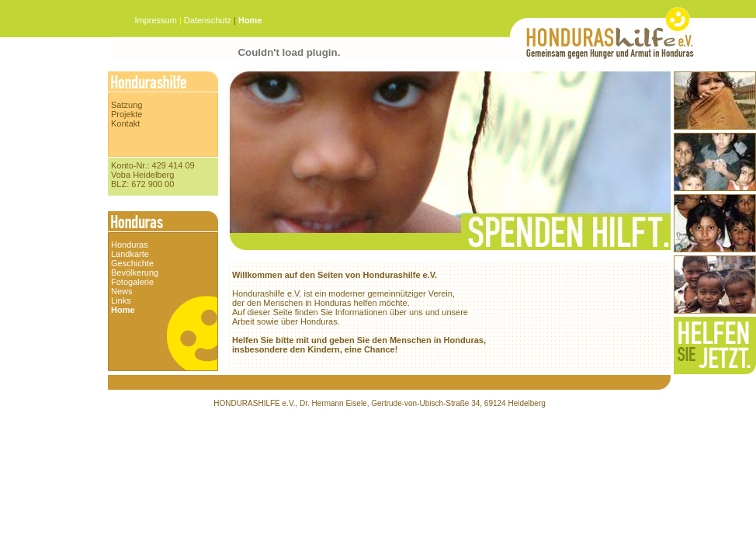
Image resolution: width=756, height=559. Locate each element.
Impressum (156, 20)
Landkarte (130, 254)
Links (121, 300)
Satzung (127, 105)
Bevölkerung (135, 273)
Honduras (130, 245)
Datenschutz (208, 20)
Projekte (127, 114)
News (122, 291)
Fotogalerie (132, 282)
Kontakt (125, 123)
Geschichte (132, 263)
